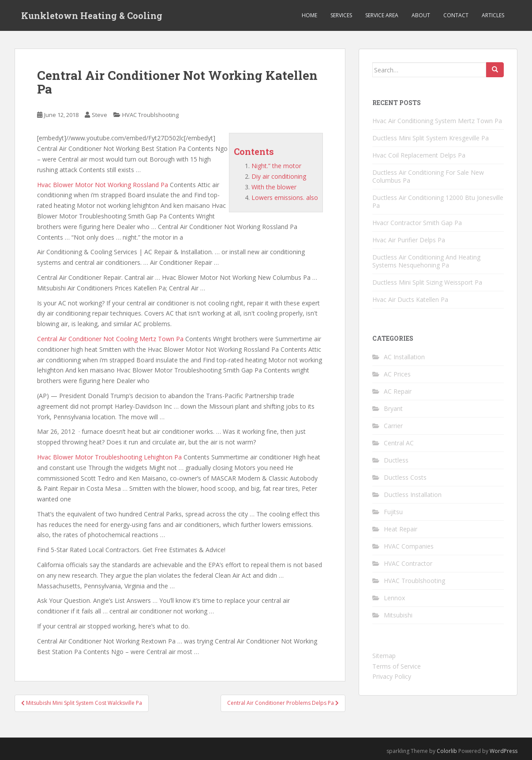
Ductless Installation (413, 495)
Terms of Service (397, 666)
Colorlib (447, 751)
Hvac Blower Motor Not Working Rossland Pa (103, 185)
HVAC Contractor (408, 563)
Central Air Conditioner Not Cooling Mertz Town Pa (110, 339)
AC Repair (398, 391)
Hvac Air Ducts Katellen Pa (410, 299)
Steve (99, 115)
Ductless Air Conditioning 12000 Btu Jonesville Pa (438, 201)
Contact (456, 15)
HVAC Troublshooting (150, 115)
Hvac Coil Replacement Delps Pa (419, 155)
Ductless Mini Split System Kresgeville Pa (431, 138)
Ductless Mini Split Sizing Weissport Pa (427, 282)
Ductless (396, 460)
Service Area (382, 15)
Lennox (394, 598)
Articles (493, 15)
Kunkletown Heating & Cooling (92, 15)
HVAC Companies (409, 546)
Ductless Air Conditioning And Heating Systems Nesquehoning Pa (426, 261)
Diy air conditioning (279, 176)
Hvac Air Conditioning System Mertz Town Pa (437, 121)
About (421, 15)
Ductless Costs (405, 477)
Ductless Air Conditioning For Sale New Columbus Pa (428, 176)
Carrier (393, 426)
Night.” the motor (276, 166)
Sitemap (384, 656)
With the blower (274, 187)
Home (309, 15)
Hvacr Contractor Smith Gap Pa (417, 223)
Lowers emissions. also (285, 198)
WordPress (504, 751)
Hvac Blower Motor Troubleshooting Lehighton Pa (109, 457)
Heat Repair (401, 529)
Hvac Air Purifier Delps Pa (409, 240)
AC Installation (404, 357)
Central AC (399, 443)
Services (341, 15)
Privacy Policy (392, 676)
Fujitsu (393, 512)
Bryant (393, 408)
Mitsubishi (398, 615)
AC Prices (397, 374)
